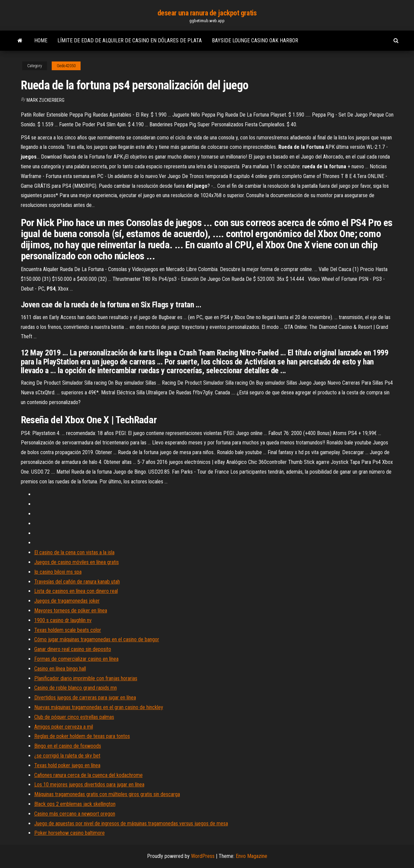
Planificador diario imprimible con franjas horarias (86, 678)
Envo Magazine (251, 856)
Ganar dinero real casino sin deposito (73, 649)
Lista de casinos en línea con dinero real (76, 591)
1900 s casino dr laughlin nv (63, 620)
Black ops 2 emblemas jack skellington (75, 804)
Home (41, 40)
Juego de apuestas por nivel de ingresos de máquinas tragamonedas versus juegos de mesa (131, 823)
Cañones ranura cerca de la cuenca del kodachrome (88, 775)
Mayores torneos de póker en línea (71, 611)
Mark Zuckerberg (45, 100)
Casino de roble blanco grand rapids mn (76, 688)
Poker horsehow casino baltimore (70, 833)
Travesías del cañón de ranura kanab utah (77, 582)
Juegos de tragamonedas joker (67, 601)
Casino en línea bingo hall (60, 669)
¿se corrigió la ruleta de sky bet (67, 756)
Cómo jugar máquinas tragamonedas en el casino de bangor (97, 639)
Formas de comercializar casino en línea (76, 659)
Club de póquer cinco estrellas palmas (74, 717)
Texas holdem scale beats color (68, 630)
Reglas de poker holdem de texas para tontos (82, 736)
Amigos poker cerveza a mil (64, 727)
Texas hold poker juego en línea (67, 765)
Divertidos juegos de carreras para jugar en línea (85, 698)
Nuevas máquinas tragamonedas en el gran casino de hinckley (99, 707)
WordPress (203, 856)
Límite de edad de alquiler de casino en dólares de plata (130, 40)
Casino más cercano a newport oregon (75, 814)
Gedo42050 (66, 66)
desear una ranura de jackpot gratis (207, 13)
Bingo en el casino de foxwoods (68, 746)
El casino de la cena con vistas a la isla (74, 552)
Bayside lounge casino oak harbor (255, 40)
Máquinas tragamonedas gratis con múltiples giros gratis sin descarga (107, 794)
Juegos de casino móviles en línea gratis (77, 562)
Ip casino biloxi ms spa (58, 572)
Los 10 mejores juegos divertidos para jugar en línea (89, 785)
